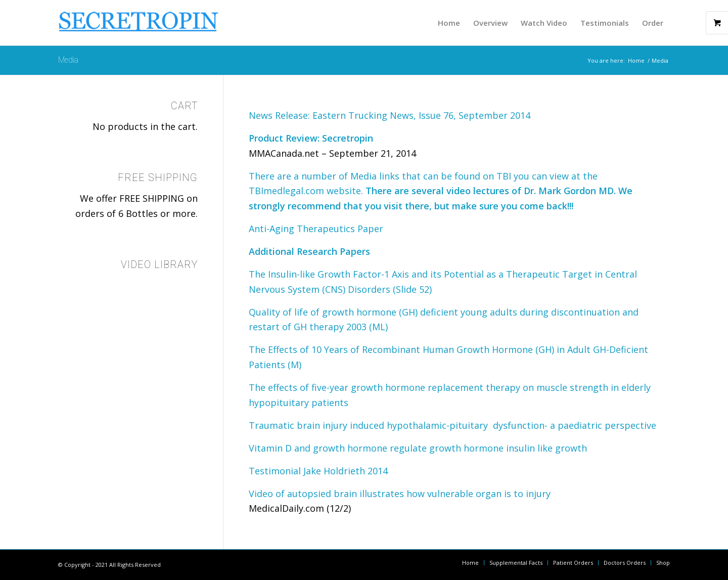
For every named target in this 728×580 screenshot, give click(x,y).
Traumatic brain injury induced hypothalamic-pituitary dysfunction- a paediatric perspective (452, 425)
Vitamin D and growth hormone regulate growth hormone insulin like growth (418, 448)
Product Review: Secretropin (311, 138)
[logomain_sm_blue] (139, 25)
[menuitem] (449, 23)
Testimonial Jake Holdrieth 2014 (318, 471)
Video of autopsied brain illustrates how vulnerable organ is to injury (400, 494)
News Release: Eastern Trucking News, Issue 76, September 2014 (390, 115)
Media (68, 60)
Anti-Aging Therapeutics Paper (316, 229)
